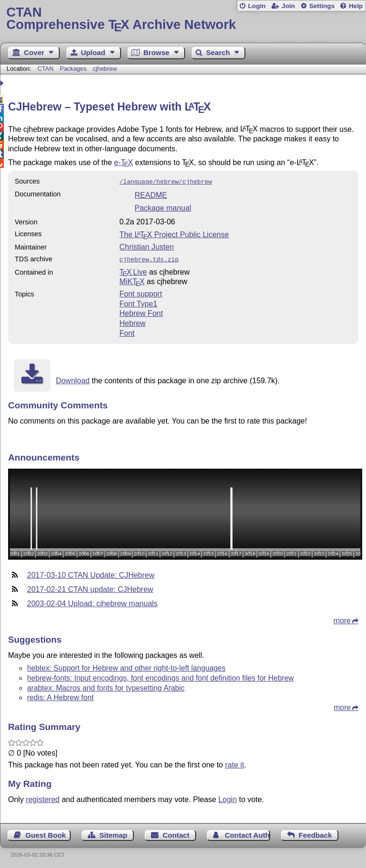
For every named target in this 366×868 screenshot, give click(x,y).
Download (73, 379)
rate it (235, 763)
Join (288, 6)
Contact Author (247, 833)
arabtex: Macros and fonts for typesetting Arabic (106, 686)
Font (127, 331)
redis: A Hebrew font (60, 696)
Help (356, 6)
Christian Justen (147, 246)
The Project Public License (174, 234)
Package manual (163, 207)
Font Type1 (139, 302)
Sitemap (113, 833)
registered (42, 798)
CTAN (46, 69)
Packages (74, 69)
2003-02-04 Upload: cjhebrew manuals (92, 602)
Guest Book (46, 833)
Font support (141, 292)
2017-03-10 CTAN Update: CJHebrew (91, 573)
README (151, 194)
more (342, 619)
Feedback (315, 833)
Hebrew (133, 321)
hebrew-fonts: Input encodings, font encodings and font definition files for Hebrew (160, 676)
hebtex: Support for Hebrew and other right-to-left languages (126, 666)
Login (257, 6)
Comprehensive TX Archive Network (183, 19)
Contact (176, 833)
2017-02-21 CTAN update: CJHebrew (90, 587)
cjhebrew (105, 69)
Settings (322, 6)
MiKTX (132, 280)
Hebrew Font (141, 311)
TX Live (133, 270)
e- (123, 162)
